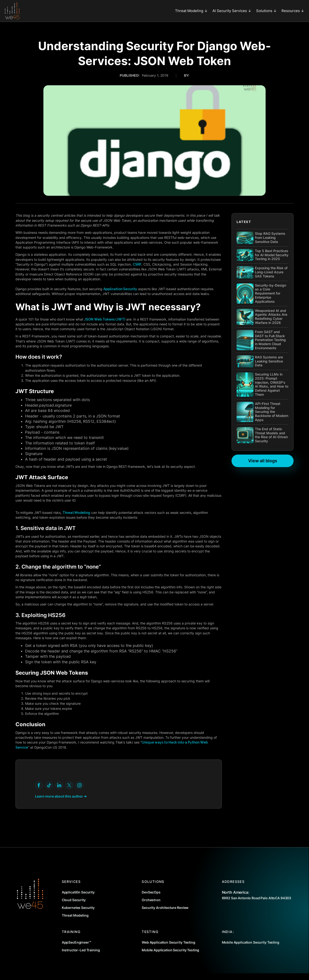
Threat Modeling (76, 513)
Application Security (120, 289)
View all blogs (263, 461)
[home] (12, 11)
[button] (191, 11)
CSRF (137, 264)
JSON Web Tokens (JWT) (105, 319)
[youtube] (39, 785)
